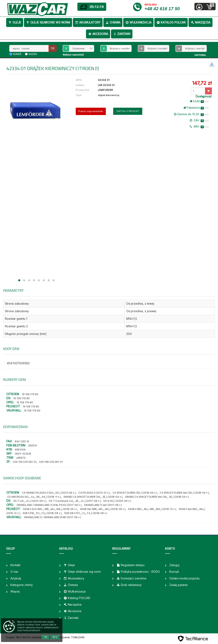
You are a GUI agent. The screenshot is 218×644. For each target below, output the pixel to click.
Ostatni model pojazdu (184, 578)
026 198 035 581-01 (51, 462)
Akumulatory (88, 22)
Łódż (199, 101)
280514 (32, 446)
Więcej (15, 591)
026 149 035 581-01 (25, 462)
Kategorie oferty (22, 585)
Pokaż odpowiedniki (91, 111)
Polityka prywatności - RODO (138, 572)
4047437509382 (18, 363)
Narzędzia (200, 22)
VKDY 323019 (23, 454)
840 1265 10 (22, 441)
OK (53, 48)
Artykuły (16, 578)
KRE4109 (20, 450)
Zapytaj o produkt (128, 111)
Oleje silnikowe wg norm (48, 22)
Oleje (15, 22)
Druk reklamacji (129, 585)
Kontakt (15, 565)
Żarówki (122, 34)
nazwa (33, 54)
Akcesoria (98, 34)
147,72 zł (202, 83)
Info (55, 637)
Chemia (113, 22)
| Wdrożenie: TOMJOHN (70, 637)
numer (17, 54)
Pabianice (196, 108)
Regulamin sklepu (130, 565)
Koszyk (174, 572)
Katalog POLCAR (171, 22)
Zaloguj (174, 565)
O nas (14, 572)
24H (199, 120)
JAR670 (21, 458)
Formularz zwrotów (131, 578)
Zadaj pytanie (178, 585)
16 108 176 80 (30, 394)
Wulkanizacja (138, 22)
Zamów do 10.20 (191, 114)
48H (199, 126)
